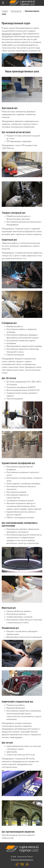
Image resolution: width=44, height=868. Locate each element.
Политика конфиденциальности (22, 860)
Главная (5, 11)
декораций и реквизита (12, 34)
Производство (16, 11)
